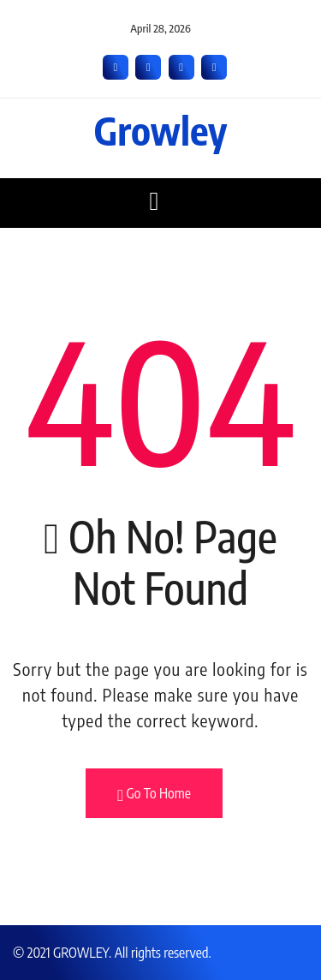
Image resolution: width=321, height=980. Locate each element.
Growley (160, 130)
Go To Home (154, 794)
